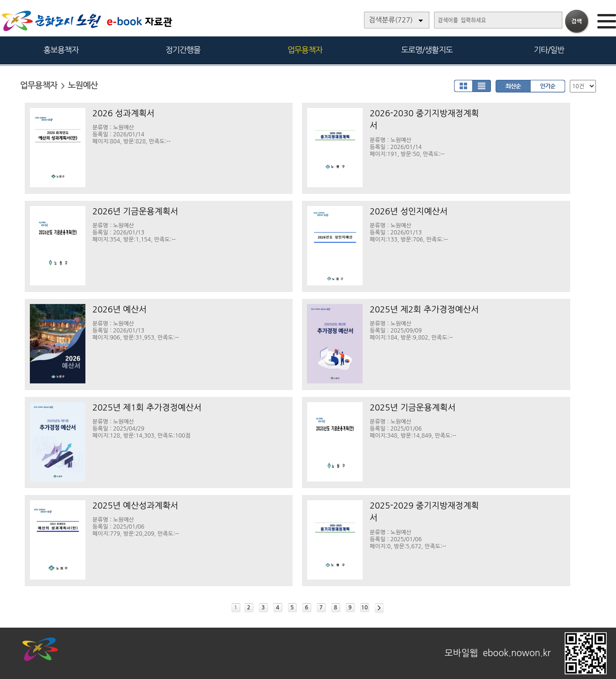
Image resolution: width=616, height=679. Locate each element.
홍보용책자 (61, 50)
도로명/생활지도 (427, 50)
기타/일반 (549, 50)
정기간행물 (183, 50)
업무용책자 (305, 50)
